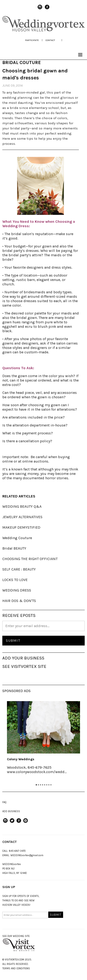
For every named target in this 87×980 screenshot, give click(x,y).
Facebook (47, 9)
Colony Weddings (21, 759)
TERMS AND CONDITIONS (16, 968)
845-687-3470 (17, 851)
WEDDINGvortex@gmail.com (27, 855)
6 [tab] (47, 785)
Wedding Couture (17, 538)
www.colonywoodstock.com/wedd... (37, 772)
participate (32, 40)
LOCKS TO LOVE (15, 580)
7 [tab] (49, 785)
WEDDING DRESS (17, 590)
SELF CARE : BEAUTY (19, 569)
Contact (50, 40)
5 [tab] (45, 785)
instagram (40, 9)
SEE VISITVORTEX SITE (24, 666)
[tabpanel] (43, 741)
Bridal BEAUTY (14, 548)
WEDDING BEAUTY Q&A (22, 506)
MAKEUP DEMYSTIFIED (21, 527)
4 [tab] (43, 785)
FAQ (4, 802)
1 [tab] (36, 785)
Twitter (12, 823)
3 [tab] (40, 785)
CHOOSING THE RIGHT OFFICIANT (30, 559)
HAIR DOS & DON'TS (19, 601)
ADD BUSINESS (11, 811)
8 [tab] (51, 785)
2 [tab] (38, 785)
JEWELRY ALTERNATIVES (22, 517)
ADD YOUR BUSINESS (23, 658)
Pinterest (26, 823)
